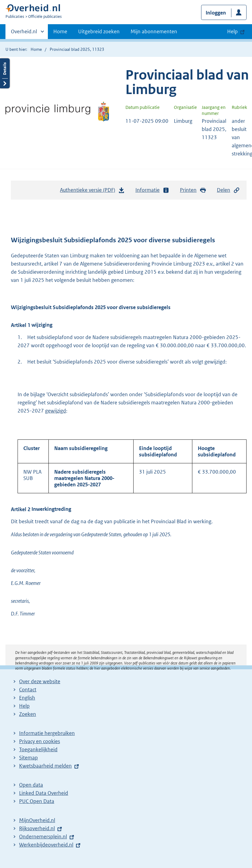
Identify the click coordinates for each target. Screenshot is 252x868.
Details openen (5, 73)
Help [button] (232, 31)
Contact (28, 690)
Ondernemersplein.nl (43, 837)
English (27, 698)
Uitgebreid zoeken (99, 31)
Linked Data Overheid (44, 793)
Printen (193, 190)
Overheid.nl (24, 33)
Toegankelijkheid (38, 749)
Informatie (152, 190)
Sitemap (28, 758)
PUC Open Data (37, 801)
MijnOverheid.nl (37, 820)
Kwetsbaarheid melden (45, 766)
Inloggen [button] (216, 13)
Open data (31, 785)
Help (24, 706)
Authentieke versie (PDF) (92, 191)
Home (60, 31)
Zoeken (28, 714)
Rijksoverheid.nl (37, 828)
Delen (228, 190)
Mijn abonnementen (154, 31)
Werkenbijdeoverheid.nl (46, 845)
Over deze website (40, 681)
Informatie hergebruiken (47, 733)
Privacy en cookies (40, 741)
